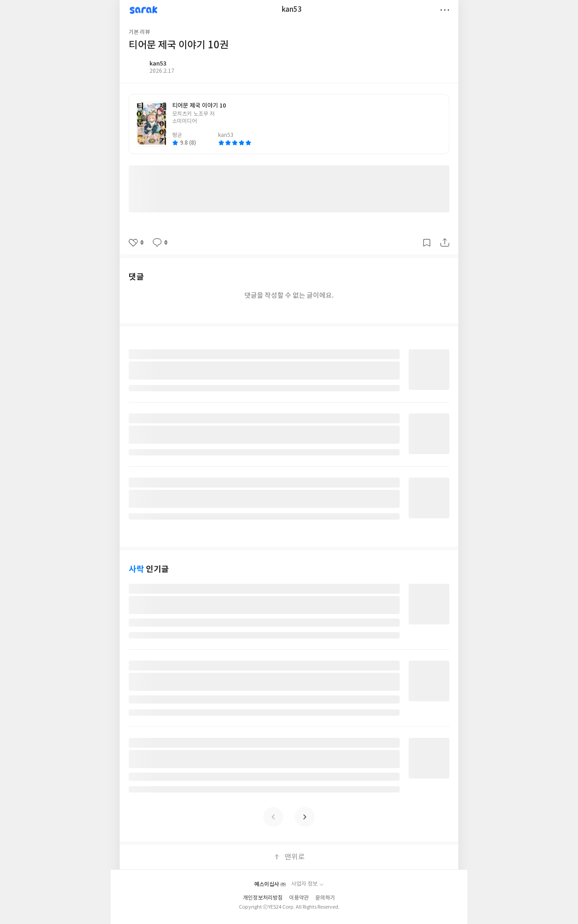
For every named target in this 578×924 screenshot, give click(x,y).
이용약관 (299, 898)
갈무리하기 (427, 243)
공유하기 (445, 243)
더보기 (445, 10)
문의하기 (325, 898)
